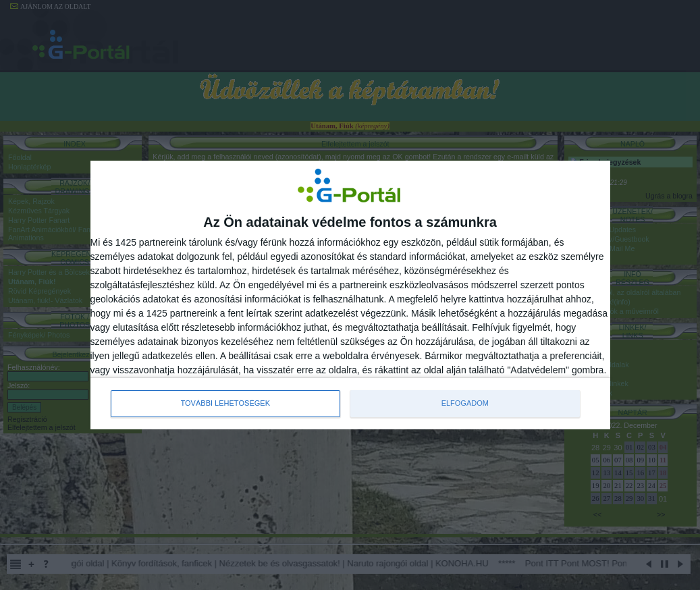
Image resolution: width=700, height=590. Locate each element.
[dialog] (350, 295)
